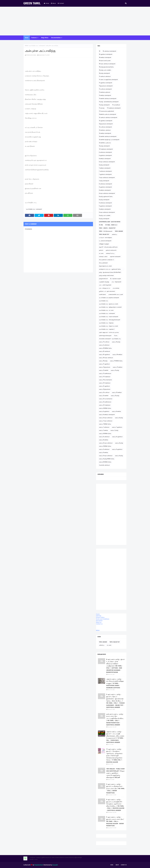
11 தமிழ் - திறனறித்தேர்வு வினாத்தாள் (109, 102)
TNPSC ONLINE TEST (104, 234)
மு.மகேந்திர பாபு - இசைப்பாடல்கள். (109, 304)
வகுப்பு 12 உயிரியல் (104, 392)
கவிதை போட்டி (110, 253)
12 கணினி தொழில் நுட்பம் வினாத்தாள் (109, 140)
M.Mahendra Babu (31, 55)
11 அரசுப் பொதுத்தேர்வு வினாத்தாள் (108, 80)
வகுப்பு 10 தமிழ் (103, 361)
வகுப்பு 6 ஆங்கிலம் (104, 411)
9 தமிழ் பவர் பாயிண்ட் (105, 215)
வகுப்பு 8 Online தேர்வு (105, 434)
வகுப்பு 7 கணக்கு (103, 430)
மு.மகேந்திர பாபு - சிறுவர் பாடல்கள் (108, 326)
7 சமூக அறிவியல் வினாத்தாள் (107, 178)
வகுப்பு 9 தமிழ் (119, 456)
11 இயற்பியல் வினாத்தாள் (106, 86)
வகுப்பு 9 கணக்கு (104, 452)
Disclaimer (99, 621)
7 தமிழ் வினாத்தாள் (104, 181)
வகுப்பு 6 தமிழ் (119, 418)
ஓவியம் (101, 250)
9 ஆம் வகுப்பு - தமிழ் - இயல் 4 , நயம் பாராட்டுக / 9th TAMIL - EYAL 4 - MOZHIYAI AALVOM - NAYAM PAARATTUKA (115, 821)
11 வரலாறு (102, 108)
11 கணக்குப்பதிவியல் (105, 92)
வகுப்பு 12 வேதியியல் (105, 383)
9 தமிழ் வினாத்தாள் (104, 219)
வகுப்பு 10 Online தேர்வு (105, 348)
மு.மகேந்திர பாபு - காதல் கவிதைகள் (109, 317)
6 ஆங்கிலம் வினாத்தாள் (105, 155)
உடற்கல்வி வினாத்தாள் (105, 241)
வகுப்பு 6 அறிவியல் (104, 345)
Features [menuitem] (34, 38)
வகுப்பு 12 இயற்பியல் (105, 389)
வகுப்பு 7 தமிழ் (114, 430)
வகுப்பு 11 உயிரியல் (104, 342)
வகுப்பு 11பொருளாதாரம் (105, 380)
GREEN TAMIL (32, 3)
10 (100, 51)
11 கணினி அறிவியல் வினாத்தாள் (108, 99)
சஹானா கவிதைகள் (115, 257)
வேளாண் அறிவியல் (104, 465)
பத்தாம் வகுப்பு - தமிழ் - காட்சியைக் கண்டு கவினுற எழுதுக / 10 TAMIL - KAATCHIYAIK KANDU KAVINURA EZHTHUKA (115, 683)
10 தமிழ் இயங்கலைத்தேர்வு (106, 67)
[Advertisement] (75, 21)
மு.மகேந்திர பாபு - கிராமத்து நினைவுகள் (110, 320)
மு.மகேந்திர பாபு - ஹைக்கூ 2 (107, 329)
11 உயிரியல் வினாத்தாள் (105, 89)
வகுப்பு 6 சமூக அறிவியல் (106, 418)
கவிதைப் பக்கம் (103, 257)
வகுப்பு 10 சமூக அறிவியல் (106, 358)
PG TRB (101, 225)
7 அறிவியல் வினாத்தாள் (105, 171)
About (53, 3)
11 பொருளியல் (116, 105)
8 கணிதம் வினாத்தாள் (105, 190)
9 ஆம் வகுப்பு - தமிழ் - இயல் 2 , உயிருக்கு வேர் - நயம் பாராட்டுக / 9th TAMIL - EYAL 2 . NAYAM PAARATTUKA (115, 789)
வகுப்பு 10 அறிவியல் (105, 351)
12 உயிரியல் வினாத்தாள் (105, 127)
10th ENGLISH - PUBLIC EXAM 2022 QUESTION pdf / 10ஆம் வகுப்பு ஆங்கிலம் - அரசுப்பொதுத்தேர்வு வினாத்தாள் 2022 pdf (115, 773)
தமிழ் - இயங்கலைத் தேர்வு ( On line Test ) (110, 272)
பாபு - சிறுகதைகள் (116, 282)
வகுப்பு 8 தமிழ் (119, 443)
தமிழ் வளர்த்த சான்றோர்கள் (106, 276)
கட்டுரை (101, 253)
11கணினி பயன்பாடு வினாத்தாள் (108, 114)
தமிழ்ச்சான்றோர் (103, 279)
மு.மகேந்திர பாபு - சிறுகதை (106, 323)
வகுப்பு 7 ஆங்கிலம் (117, 427)
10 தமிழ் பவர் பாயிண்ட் (105, 70)
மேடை (116, 336)
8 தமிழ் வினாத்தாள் (104, 200)
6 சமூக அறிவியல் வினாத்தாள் (107, 162)
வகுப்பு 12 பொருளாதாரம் (106, 399)
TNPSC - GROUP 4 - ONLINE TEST (107, 228)
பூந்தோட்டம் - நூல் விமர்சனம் (107, 291)
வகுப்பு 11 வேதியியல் (105, 377)
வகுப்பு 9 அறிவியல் (104, 449)
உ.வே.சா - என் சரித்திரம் (105, 238)
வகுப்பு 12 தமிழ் (116, 342)
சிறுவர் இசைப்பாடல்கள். (105, 266)
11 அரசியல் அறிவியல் (105, 76)
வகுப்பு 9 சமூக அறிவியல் (106, 456)
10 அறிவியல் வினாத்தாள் (109, 51)
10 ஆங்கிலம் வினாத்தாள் (106, 54)
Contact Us (124, 865)
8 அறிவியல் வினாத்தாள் (105, 184)
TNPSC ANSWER (119, 231)
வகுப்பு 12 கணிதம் (117, 392)
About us (99, 622)
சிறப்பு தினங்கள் (103, 263)
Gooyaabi (55, 865)
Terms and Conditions (103, 619)
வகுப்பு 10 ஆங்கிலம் (104, 355)
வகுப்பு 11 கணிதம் (118, 367)
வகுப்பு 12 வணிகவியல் (105, 402)
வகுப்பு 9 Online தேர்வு (105, 446)
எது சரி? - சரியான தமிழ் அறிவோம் (108, 247)
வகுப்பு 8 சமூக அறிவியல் (106, 443)
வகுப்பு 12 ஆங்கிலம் (104, 386)
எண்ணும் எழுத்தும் (104, 244)
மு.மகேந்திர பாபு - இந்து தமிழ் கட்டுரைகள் (110, 307)
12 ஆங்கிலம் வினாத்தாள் (106, 121)
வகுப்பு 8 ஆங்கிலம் (117, 437)
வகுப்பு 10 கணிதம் (117, 355)
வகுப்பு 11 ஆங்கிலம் (104, 364)
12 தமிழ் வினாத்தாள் (104, 146)
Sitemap (99, 616)
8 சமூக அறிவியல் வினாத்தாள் (107, 193)
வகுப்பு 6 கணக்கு (116, 411)
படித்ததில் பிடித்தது (104, 282)
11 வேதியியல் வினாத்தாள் (114, 108)
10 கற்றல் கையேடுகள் (105, 61)
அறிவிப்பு (114, 234)
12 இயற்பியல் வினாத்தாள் (106, 124)
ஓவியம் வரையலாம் (111, 250)
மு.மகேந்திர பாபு (104, 301)
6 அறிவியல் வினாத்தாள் (105, 152)
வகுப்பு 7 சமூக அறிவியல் (106, 421)
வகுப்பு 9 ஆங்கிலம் (117, 449)
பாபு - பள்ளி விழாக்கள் (105, 285)
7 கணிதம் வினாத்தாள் (105, 168)
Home (46, 3)
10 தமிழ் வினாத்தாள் (104, 73)
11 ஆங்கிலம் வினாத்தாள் (106, 83)
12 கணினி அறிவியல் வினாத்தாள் (108, 136)
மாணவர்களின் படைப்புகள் (116, 294)
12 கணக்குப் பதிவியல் (105, 130)
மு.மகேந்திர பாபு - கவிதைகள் (37, 46)
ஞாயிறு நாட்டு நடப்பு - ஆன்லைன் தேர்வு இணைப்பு (110, 270)
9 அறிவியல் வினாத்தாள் (105, 203)
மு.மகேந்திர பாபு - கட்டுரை (106, 310)
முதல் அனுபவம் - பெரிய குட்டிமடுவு (109, 332)
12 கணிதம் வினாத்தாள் (105, 133)
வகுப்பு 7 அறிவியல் (104, 427)
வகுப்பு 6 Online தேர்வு (105, 408)
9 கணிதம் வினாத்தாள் (105, 209)
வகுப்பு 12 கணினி (104, 396)
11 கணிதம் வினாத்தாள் (105, 95)
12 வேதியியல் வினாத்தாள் (106, 149)
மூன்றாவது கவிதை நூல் (105, 336)
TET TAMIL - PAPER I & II (111, 225)
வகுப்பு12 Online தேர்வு (105, 462)
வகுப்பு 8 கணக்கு (104, 440)
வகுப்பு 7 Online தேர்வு (105, 424)
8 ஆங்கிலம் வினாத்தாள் (105, 187)
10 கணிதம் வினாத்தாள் (105, 57)
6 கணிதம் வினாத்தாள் (105, 159)
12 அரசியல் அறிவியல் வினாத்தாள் (108, 118)
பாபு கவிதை (116, 288)
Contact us (99, 624)
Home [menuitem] (27, 38)
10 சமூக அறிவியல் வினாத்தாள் (107, 64)
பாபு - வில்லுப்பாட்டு (105, 288)
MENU (98, 630)
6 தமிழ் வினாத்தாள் (104, 165)
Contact (61, 3)
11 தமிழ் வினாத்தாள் (104, 105)
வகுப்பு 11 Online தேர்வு (116, 361)
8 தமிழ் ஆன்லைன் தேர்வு (106, 197)
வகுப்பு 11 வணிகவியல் (105, 373)
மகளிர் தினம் (102, 294)
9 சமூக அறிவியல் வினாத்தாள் (107, 212)
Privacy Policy (100, 617)
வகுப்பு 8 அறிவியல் (104, 437)
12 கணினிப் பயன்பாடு (105, 143)
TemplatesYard (39, 865)
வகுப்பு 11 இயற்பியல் (105, 367)
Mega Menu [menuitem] (45, 38)
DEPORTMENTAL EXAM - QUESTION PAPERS (110, 222)
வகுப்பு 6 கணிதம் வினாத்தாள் (107, 415)
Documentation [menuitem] (56, 38)
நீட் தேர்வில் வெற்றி (116, 279)
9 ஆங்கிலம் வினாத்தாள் (105, 206)
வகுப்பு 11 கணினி (104, 370)
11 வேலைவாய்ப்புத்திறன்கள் (106, 111)
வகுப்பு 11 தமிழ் (115, 370)
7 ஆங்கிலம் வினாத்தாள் (105, 174)
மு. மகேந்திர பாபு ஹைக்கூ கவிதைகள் (109, 298)
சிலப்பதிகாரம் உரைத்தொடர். (107, 260)
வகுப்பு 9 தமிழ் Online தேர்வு (107, 459)
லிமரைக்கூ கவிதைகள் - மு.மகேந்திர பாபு (110, 339)
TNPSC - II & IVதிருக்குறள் (106, 231)
